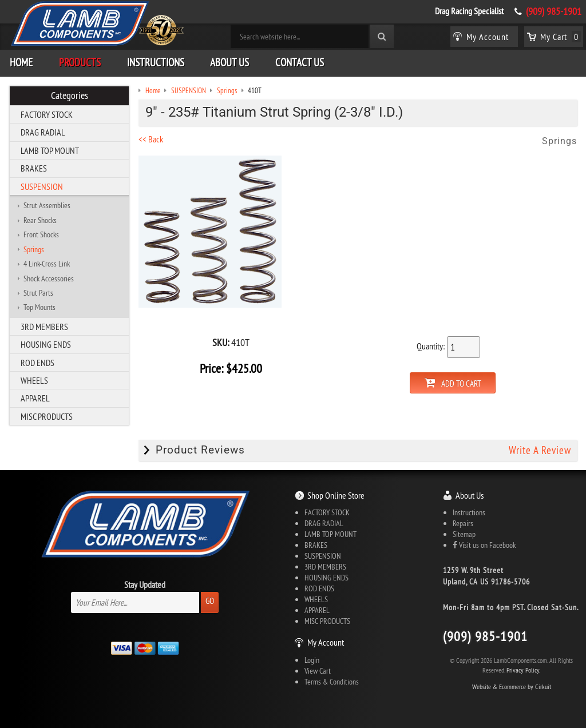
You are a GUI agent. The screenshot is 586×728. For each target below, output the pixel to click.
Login (312, 660)
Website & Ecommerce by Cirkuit (512, 687)
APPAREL (35, 398)
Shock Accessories (49, 279)
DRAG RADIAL (43, 132)
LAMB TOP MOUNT (50, 150)
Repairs (463, 523)
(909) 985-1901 (554, 11)
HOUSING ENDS (46, 344)
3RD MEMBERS (44, 327)
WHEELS (34, 380)
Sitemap (464, 534)
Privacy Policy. (523, 670)
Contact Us (300, 62)
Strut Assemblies (47, 205)
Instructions (156, 62)
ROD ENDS (37, 363)
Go (210, 601)
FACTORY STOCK (47, 114)
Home (21, 62)
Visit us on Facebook (484, 545)
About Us (229, 62)
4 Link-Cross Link (47, 264)
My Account (326, 642)
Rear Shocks (40, 220)
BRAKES (34, 168)
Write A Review (540, 450)
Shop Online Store (336, 495)
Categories (70, 96)
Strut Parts (38, 293)
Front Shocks (41, 234)
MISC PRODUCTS (47, 416)
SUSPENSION (42, 186)
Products (80, 62)
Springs (34, 249)
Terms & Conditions (332, 682)
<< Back (151, 139)
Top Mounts (39, 307)
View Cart (318, 671)
